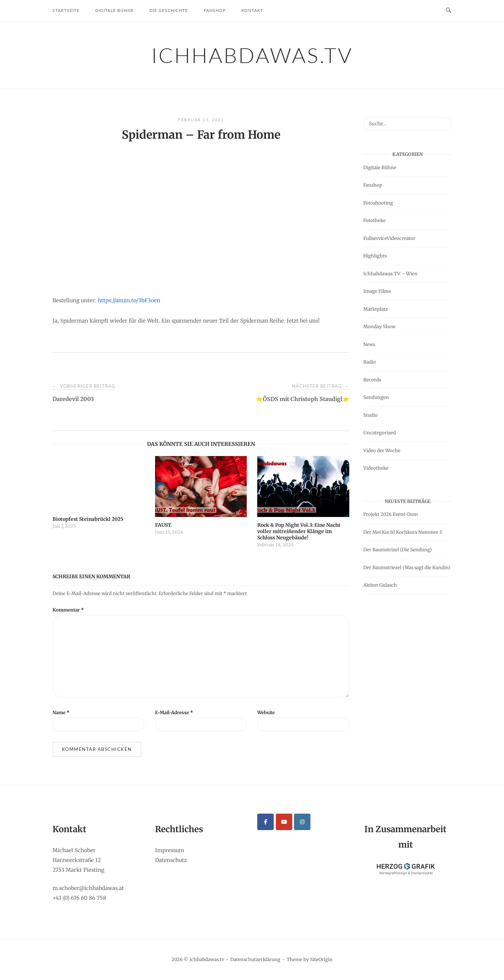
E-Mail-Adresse (174, 713)
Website (266, 713)
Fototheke (374, 220)
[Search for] (407, 124)
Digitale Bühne (114, 10)
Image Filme (377, 291)
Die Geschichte (169, 10)
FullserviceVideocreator (389, 238)
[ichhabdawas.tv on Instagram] (302, 822)
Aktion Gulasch (380, 585)
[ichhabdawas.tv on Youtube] (284, 822)
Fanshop (215, 10)
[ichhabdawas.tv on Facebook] (265, 822)
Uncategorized (380, 433)
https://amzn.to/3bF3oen (129, 300)
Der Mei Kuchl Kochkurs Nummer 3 (402, 532)
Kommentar (68, 610)
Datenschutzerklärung (255, 960)
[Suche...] (444, 120)
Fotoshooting (378, 203)
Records (372, 380)
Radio (370, 362)
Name (61, 713)
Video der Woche (382, 451)
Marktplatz (376, 309)
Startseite (66, 10)
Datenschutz (171, 860)
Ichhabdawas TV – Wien (390, 274)
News (369, 344)
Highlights (375, 256)
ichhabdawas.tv (252, 55)
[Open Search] (449, 11)
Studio (370, 415)
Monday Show (379, 327)
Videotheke (376, 468)
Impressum (170, 850)
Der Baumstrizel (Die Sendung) (398, 550)
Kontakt (252, 10)
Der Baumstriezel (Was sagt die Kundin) (407, 568)
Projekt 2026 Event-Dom (391, 514)
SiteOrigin (321, 960)
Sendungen (376, 397)
